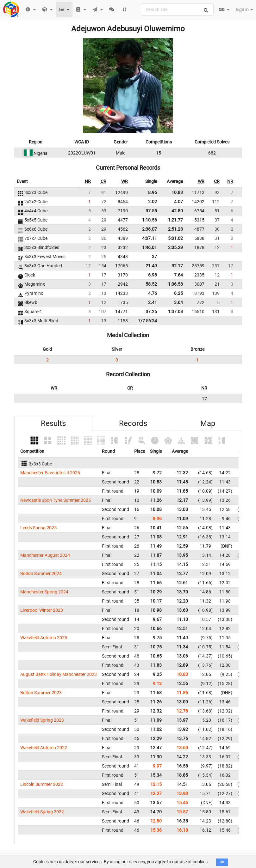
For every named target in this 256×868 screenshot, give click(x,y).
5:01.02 (175, 238)
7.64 (178, 275)
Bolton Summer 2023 (41, 693)
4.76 (153, 293)
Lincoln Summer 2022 (42, 784)
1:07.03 (175, 312)
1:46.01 (150, 247)
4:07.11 (150, 238)
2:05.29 (175, 247)
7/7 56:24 (147, 321)
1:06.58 (175, 284)
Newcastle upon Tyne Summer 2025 (56, 500)
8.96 (153, 192)
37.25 (151, 312)
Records (133, 423)
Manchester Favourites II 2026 (50, 473)
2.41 (153, 302)
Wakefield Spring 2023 (42, 720)
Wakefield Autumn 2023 (44, 638)
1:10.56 (150, 220)
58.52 (151, 284)
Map (208, 423)
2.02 (153, 202)
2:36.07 (150, 229)
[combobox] (177, 9)
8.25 (178, 293)
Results (53, 423)
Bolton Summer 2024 (41, 574)
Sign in (244, 9)
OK (222, 862)
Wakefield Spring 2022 (42, 812)
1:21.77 (175, 220)
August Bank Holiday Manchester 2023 (59, 674)
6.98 (153, 275)
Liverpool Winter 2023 (42, 610)
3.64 (178, 302)
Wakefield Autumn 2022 (44, 748)
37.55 (151, 211)
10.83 (177, 192)
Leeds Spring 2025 (38, 528)
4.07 (178, 202)
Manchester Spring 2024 (44, 592)
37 (154, 257)
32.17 (177, 266)
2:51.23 (175, 229)
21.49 (151, 266)
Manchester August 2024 (45, 555)
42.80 (177, 211)
